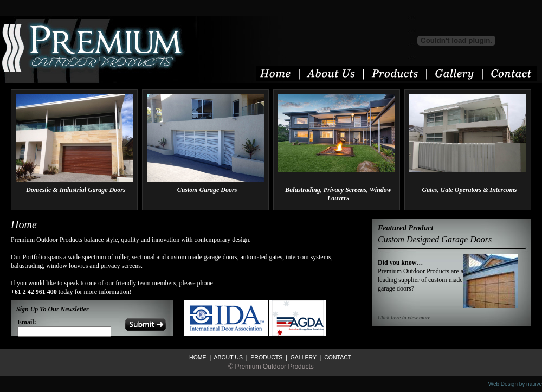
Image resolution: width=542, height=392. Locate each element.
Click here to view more (404, 317)
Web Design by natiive (515, 384)
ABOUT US (228, 357)
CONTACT (337, 357)
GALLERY (303, 357)
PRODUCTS (266, 357)
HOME (198, 357)
